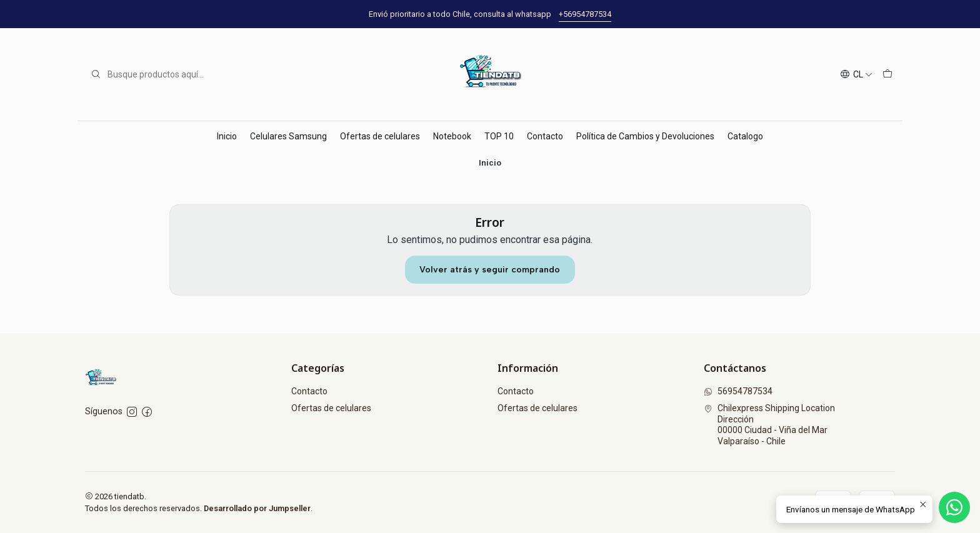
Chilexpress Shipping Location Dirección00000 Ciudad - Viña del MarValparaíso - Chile (769, 425)
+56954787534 (585, 14)
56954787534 (738, 391)
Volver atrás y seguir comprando (490, 270)
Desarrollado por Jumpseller (257, 508)
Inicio (227, 136)
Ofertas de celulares (380, 136)
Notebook (452, 136)
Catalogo (745, 136)
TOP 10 (499, 136)
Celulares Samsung (288, 136)
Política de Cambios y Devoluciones (645, 136)
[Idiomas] (856, 75)
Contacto (545, 136)
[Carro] (887, 75)
